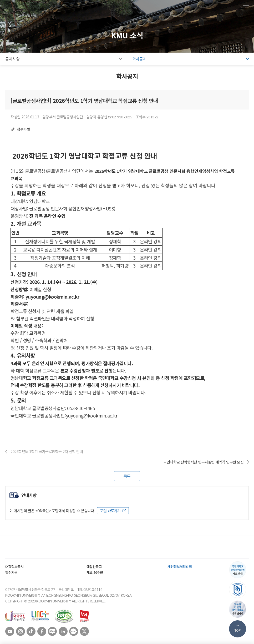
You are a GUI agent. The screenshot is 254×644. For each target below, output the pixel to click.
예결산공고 (94, 567)
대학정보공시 (14, 567)
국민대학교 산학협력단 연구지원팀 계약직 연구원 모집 (203, 462)
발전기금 (11, 572)
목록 (127, 476)
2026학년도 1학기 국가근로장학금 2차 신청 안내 (47, 451)
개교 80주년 (95, 572)
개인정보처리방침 (180, 567)
